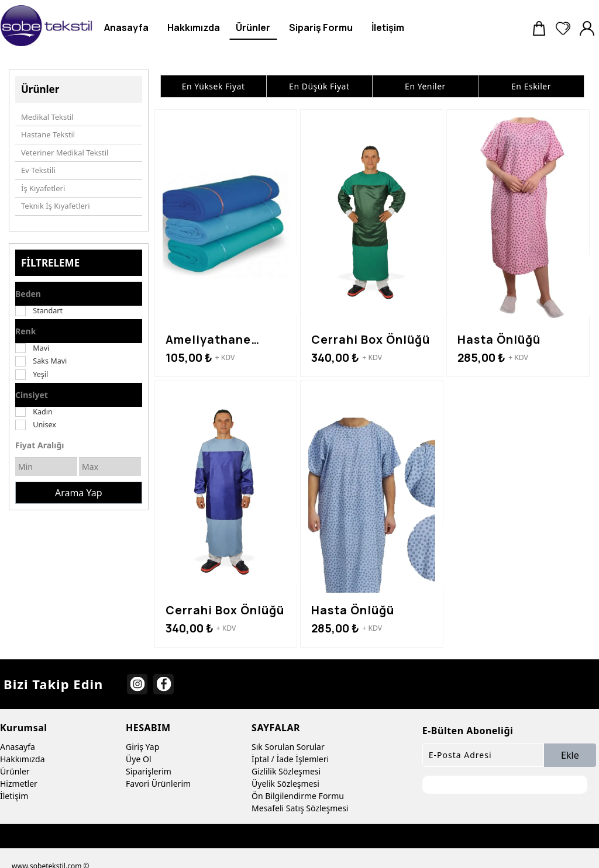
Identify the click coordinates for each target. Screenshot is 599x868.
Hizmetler (19, 784)
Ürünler (15, 771)
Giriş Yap (142, 747)
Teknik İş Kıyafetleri (56, 206)
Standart (48, 311)
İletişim (14, 796)
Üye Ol (138, 759)
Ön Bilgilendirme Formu (298, 796)
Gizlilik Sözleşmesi (286, 771)
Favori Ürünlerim (158, 784)
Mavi (41, 348)
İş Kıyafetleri (43, 188)
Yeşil (40, 374)
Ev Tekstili (38, 170)
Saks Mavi (50, 361)
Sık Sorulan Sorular (288, 747)
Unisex (44, 425)
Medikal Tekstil (47, 117)
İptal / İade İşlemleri (290, 759)
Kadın (43, 412)
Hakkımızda (23, 759)
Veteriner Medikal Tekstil (65, 153)
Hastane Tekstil (48, 134)
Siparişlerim (149, 771)
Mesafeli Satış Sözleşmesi (300, 808)
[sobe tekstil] (47, 26)
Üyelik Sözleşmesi (285, 784)
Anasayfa (18, 747)
